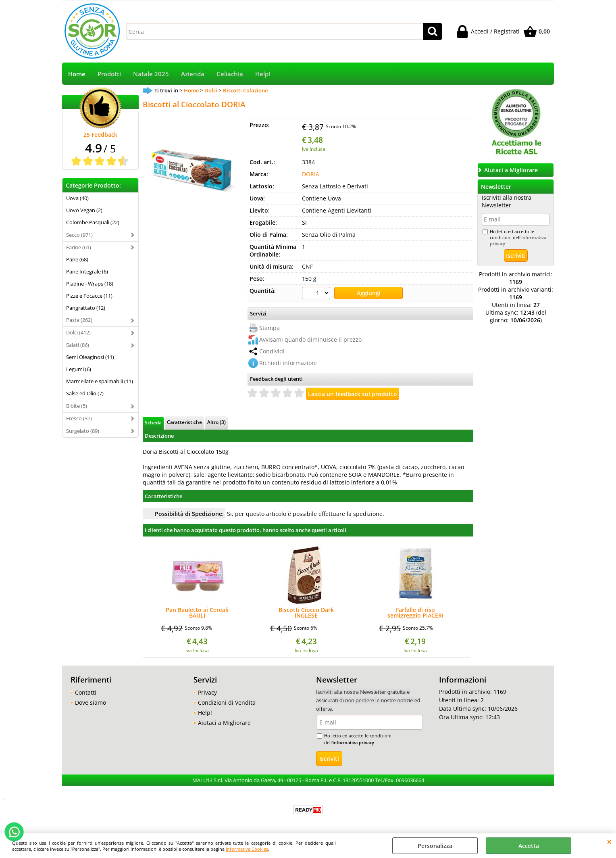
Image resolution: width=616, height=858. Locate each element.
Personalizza (435, 846)
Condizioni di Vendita (227, 702)
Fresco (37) (79, 418)
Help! (263, 74)
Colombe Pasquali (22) (93, 222)
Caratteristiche (184, 422)
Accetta (529, 846)
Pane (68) (77, 259)
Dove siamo (91, 702)
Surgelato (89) (83, 431)
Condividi (272, 351)
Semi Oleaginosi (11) (90, 357)
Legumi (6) (79, 369)
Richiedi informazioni (288, 363)
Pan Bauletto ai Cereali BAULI (197, 613)
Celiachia (230, 74)
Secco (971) (79, 235)
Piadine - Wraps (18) (90, 284)
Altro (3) (216, 422)
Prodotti (109, 74)
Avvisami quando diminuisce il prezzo (310, 339)
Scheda (153, 422)
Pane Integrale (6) (87, 271)
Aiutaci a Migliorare (224, 723)
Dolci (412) (78, 332)
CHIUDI (609, 841)
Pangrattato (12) (86, 308)
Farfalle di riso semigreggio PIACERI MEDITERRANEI (415, 613)
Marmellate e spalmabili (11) (100, 381)
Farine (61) (79, 247)
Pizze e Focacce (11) (89, 296)
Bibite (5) (77, 406)
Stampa (269, 328)
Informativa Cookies (247, 849)
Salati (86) (78, 345)
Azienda (193, 74)
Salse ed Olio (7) (85, 393)
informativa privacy (353, 742)
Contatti (86, 692)
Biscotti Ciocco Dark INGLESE (306, 613)
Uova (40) (77, 198)
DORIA (311, 174)
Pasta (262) (79, 320)
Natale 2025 (151, 74)
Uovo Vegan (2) (84, 210)
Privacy (207, 692)
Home (77, 74)
